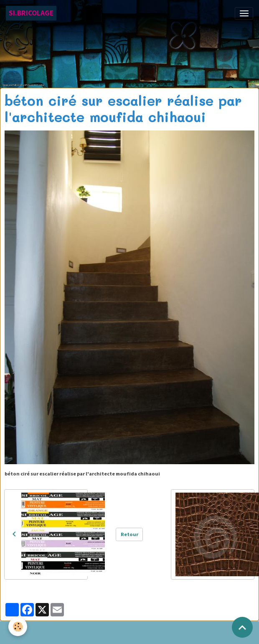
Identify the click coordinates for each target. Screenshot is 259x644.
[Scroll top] (242, 627)
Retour (129, 534)
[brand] (31, 13)
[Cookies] (18, 627)
